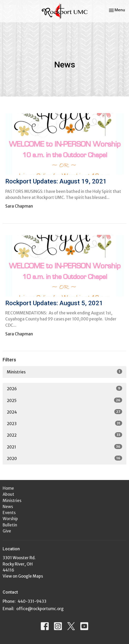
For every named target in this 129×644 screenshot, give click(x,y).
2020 (64, 458)
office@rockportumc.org (40, 609)
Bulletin (10, 525)
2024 (64, 412)
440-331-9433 (32, 601)
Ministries (64, 372)
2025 (64, 400)
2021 (64, 447)
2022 (64, 435)
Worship (10, 519)
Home (8, 488)
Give (7, 531)
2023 (64, 423)
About (8, 494)
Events (9, 513)
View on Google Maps (23, 576)
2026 (64, 389)
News (8, 507)
